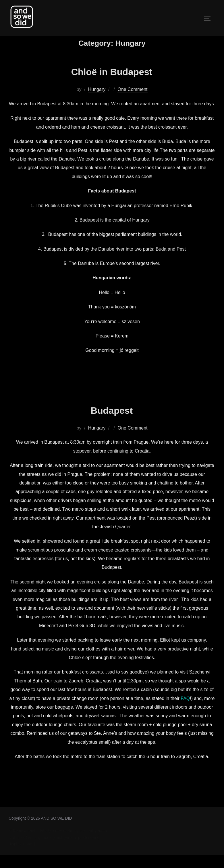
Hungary (97, 103)
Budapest (112, 423)
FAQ (185, 711)
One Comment (132, 103)
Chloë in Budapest (112, 84)
